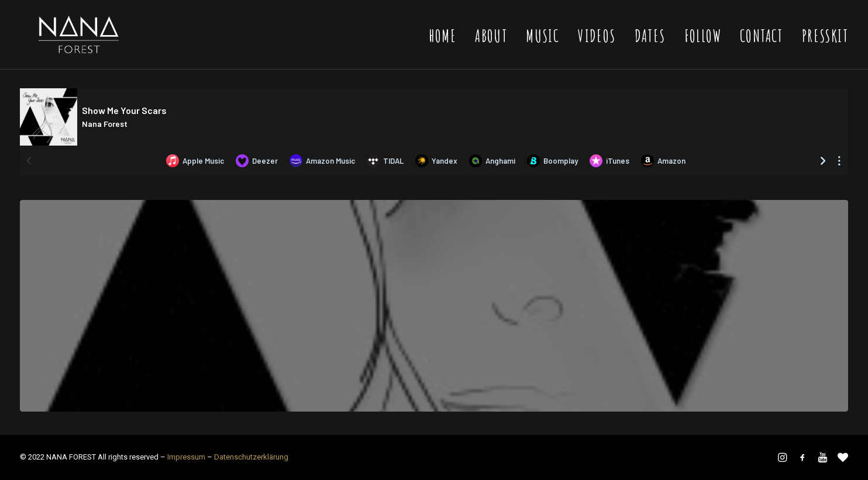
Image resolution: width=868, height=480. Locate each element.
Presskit (825, 46)
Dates (650, 46)
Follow (703, 46)
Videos (597, 46)
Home (443, 46)
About (491, 46)
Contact (762, 46)
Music (542, 46)
